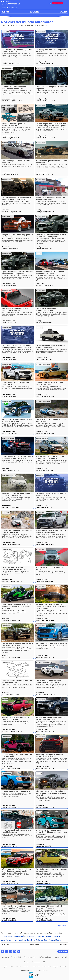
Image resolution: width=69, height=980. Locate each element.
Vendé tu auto (57, 3)
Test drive (39, 940)
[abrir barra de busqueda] (50, 3)
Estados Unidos (35, 967)
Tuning (5, 143)
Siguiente (63, 925)
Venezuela (63, 967)
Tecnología (31, 940)
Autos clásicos (8, 106)
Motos (14, 940)
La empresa (6, 957)
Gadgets (49, 936)
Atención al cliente (16, 957)
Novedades (41, 32)
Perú (50, 967)
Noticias (14, 8)
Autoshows (41, 936)
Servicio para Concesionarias (32, 962)
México (44, 967)
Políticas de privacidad (46, 957)
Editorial (9, 8)
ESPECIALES (34, 12)
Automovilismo (8, 438)
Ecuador (26, 967)
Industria (6, 32)
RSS (44, 962)
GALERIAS (63, 12)
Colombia (19, 967)
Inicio (3, 8)
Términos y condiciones (30, 957)
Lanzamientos (42, 438)
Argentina (5, 967)
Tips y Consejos (49, 940)
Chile (12, 967)
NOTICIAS (5, 12)
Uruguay (56, 967)
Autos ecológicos (43, 364)
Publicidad (64, 957)
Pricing (57, 957)
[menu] (66, 3)
